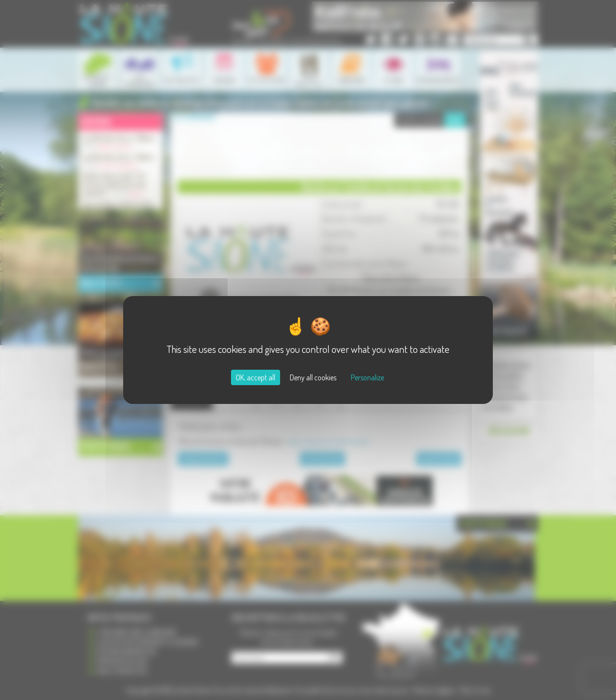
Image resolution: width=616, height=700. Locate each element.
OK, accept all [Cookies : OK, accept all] (256, 377)
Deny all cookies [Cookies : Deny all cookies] (313, 377)
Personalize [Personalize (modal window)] (367, 377)
